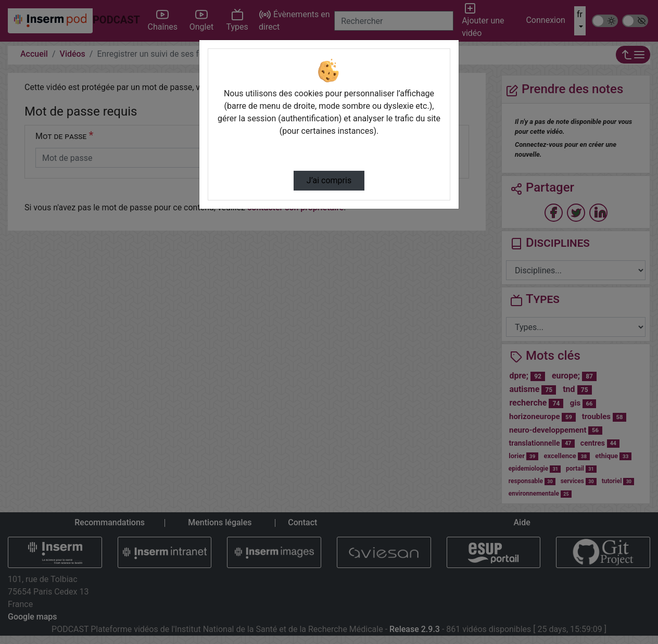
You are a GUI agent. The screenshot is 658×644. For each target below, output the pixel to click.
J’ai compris (329, 180)
